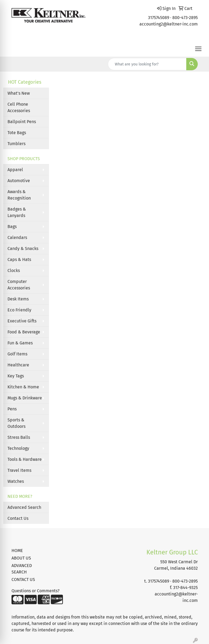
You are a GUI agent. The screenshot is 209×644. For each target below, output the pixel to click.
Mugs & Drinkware (25, 398)
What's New (19, 93)
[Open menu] (198, 49)
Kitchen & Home (23, 387)
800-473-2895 (185, 18)
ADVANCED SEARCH (22, 569)
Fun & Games (20, 343)
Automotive (19, 181)
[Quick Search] (147, 64)
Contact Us (18, 518)
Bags (12, 227)
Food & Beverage (24, 332)
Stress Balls (19, 437)
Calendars (17, 238)
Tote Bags (17, 133)
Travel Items (19, 470)
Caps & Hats (19, 260)
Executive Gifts (22, 321)
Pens (12, 409)
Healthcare (18, 365)
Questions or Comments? (35, 591)
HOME (17, 551)
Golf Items (17, 354)
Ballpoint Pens (22, 122)
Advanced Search (24, 507)
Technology (18, 448)
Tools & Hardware (25, 459)
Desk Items (18, 299)
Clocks (14, 271)
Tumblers (16, 144)
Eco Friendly (19, 310)
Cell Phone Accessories (19, 107)
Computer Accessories (19, 285)
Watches (16, 481)
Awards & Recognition (19, 195)
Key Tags (16, 376)
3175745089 (159, 18)
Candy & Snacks (23, 249)
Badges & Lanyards (17, 212)
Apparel (15, 170)
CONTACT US (23, 579)
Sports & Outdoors (16, 423)
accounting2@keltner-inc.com (169, 24)
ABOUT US (21, 558)
